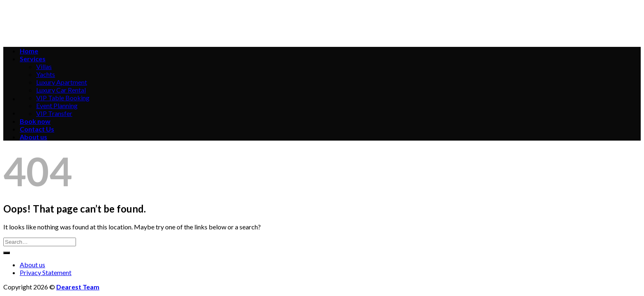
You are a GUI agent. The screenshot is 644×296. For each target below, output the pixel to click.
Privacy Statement (46, 272)
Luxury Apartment (62, 82)
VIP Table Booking (63, 98)
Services (33, 59)
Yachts (46, 74)
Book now (35, 121)
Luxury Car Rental (61, 90)
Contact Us (37, 129)
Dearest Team (78, 287)
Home (29, 51)
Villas (44, 66)
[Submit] (7, 253)
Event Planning (57, 105)
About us (33, 137)
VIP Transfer (54, 113)
